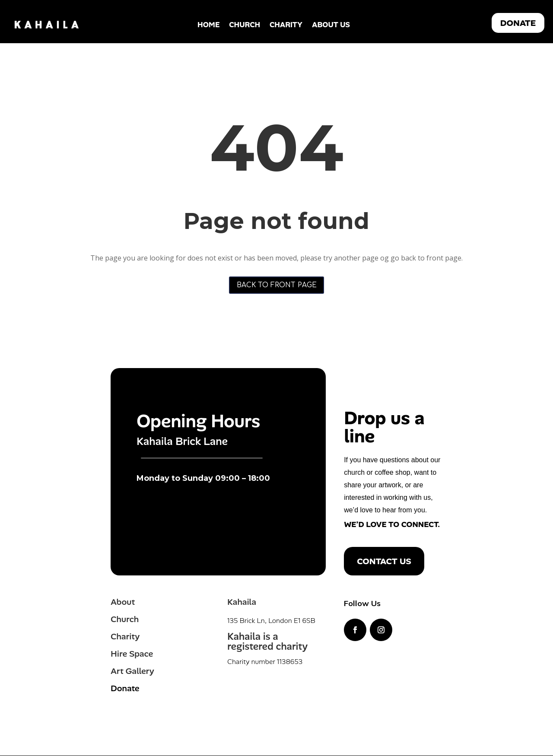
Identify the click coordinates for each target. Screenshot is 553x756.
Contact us (384, 562)
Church (245, 25)
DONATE (518, 23)
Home (208, 25)
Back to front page (276, 285)
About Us (331, 25)
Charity (286, 25)
